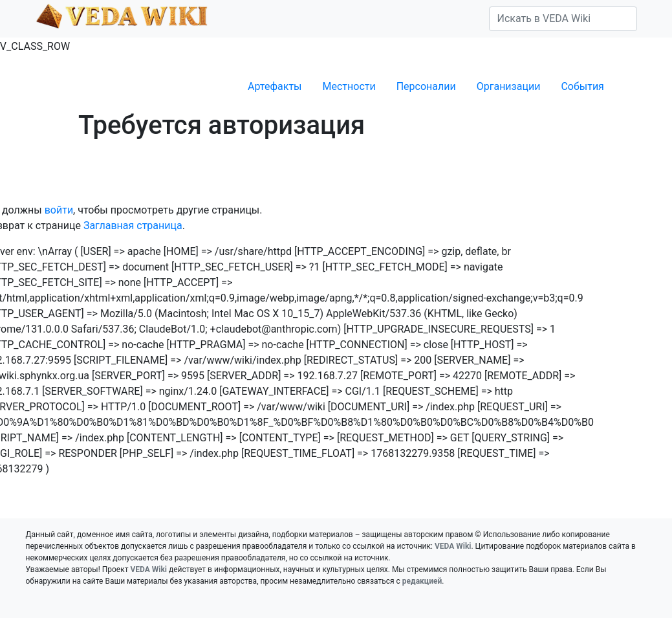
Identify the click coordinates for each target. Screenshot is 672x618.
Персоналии (426, 86)
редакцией (422, 581)
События (582, 86)
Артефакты (275, 86)
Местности (349, 86)
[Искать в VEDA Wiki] (563, 19)
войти (59, 210)
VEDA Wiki (453, 546)
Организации (509, 86)
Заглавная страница (133, 226)
